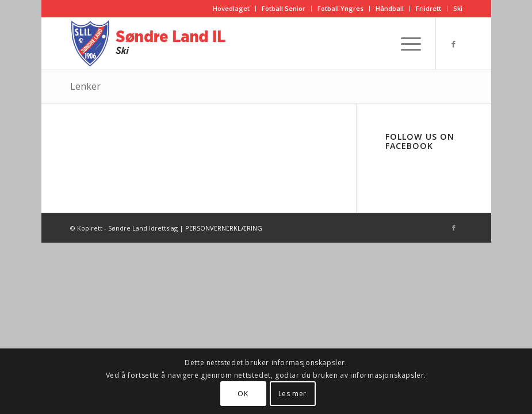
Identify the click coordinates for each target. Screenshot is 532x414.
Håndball (390, 8)
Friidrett (428, 8)
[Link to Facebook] (454, 44)
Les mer (292, 394)
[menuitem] (231, 9)
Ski (458, 8)
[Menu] (405, 44)
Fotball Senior (284, 8)
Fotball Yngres (340, 8)
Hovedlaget (231, 8)
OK (243, 394)
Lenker (85, 86)
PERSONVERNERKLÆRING (224, 228)
